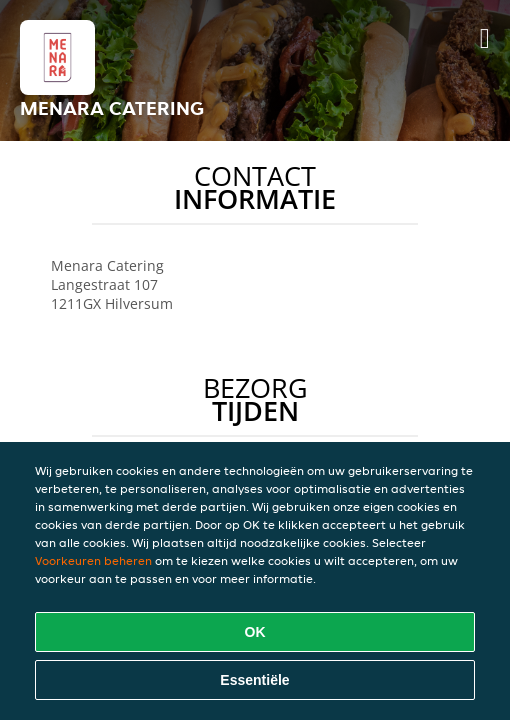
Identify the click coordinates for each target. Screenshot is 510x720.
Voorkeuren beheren (93, 560)
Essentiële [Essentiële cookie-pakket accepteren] (254, 680)
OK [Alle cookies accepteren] (255, 632)
